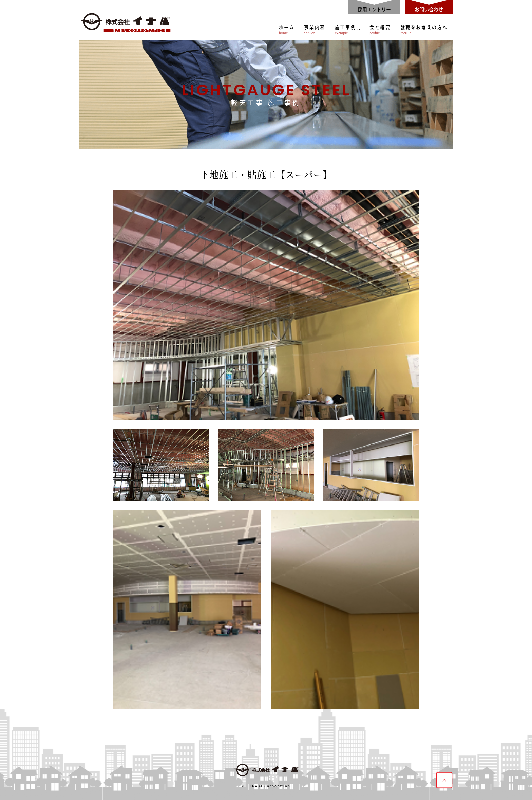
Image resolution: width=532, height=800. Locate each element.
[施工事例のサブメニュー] (359, 29)
